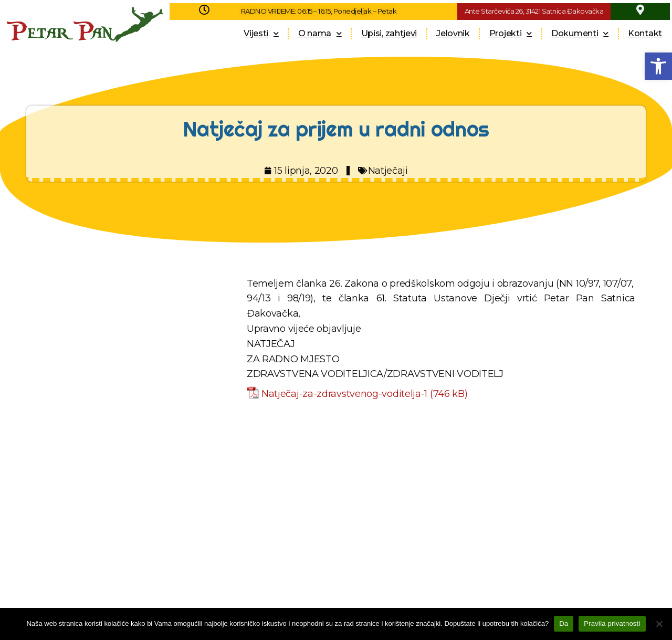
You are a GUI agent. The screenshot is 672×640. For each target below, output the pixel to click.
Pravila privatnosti (612, 623)
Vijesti (261, 33)
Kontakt (645, 33)
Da (564, 623)
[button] (658, 66)
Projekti (511, 33)
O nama (320, 33)
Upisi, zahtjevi (389, 33)
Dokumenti (580, 33)
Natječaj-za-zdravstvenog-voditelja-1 (344, 394)
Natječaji (388, 171)
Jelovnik (453, 33)
